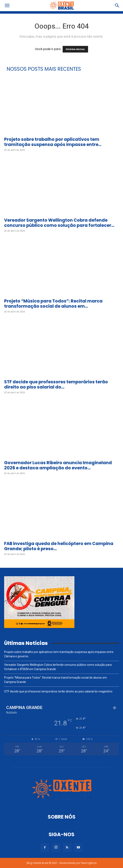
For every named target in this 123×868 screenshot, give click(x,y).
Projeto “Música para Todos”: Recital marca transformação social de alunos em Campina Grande (56, 680)
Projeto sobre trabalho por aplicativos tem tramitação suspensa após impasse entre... (53, 142)
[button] (7, 6)
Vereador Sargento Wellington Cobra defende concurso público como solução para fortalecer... (59, 223)
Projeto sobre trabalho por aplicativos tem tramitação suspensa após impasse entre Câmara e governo (59, 654)
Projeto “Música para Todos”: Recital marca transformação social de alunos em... (53, 304)
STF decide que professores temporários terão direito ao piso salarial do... (56, 384)
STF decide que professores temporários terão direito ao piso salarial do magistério (58, 691)
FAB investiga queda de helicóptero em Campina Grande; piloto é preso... (59, 546)
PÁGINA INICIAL (75, 49)
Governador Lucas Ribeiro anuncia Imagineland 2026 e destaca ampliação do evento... (58, 465)
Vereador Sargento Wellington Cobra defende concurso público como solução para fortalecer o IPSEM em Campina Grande (58, 667)
